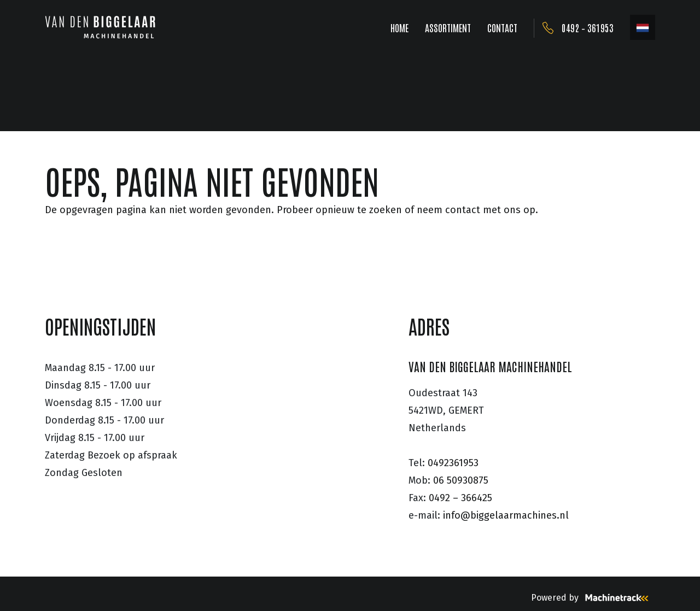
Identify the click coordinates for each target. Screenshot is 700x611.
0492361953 (453, 463)
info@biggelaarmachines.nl (506, 515)
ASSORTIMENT (448, 27)
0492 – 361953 (588, 27)
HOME (399, 27)
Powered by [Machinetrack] (593, 598)
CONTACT (502, 27)
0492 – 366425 (460, 498)
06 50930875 (461, 480)
